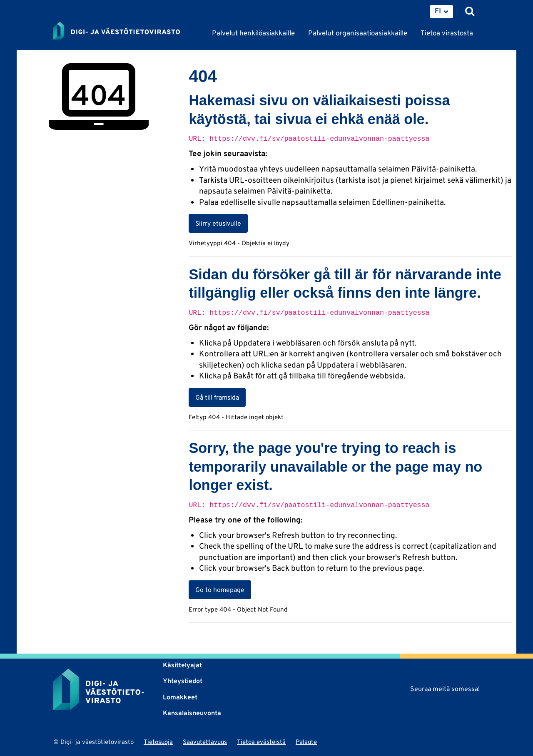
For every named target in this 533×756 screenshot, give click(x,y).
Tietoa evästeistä (261, 742)
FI (438, 11)
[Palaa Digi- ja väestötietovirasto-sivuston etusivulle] (117, 31)
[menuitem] (441, 12)
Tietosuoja (158, 742)
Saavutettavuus (205, 742)
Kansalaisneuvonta (192, 713)
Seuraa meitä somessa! (445, 689)
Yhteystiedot (183, 681)
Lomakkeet (180, 697)
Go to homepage (220, 589)
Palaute (306, 742)
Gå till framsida (217, 397)
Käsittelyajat (182, 665)
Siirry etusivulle (218, 223)
